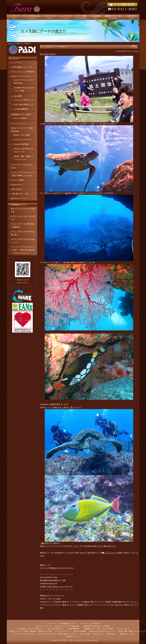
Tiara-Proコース (17, 185)
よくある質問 (16, 96)
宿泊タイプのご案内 (22, 135)
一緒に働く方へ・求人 (20, 194)
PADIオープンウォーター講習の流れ (67, 626)
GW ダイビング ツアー (23, 140)
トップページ (16, 63)
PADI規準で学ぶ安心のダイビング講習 (96, 626)
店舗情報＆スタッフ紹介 (21, 114)
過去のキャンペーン (19, 198)
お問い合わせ (16, 189)
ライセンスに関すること (24, 100)
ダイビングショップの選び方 (23, 72)
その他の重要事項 (21, 109)
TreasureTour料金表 (21, 144)
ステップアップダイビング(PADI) (24, 634)
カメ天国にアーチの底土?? (55, 47)
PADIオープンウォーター (21, 76)
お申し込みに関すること (24, 104)
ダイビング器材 (17, 180)
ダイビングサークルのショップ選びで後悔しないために (57, 634)
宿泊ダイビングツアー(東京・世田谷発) (23, 631)
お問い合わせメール (55, 587)
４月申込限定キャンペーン (22, 67)
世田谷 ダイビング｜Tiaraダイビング (74, 640)
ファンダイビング (18, 124)
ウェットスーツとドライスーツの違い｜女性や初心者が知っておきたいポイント (23, 250)
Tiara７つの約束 (20, 118)
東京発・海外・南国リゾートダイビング (132, 631)
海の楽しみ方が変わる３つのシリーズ (102, 631)
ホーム (10, 43)
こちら (109, 553)
